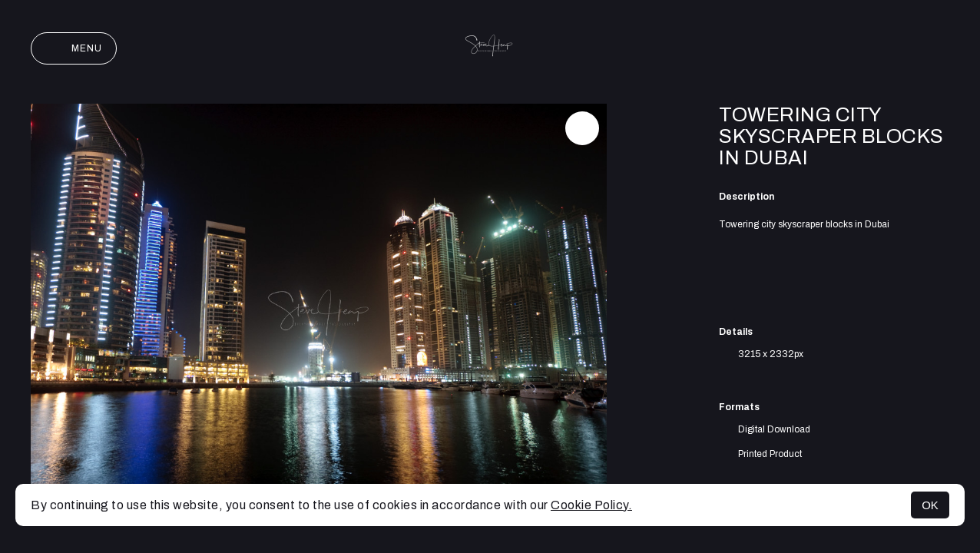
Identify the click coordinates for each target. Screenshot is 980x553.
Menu (74, 48)
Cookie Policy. (591, 505)
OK (930, 505)
